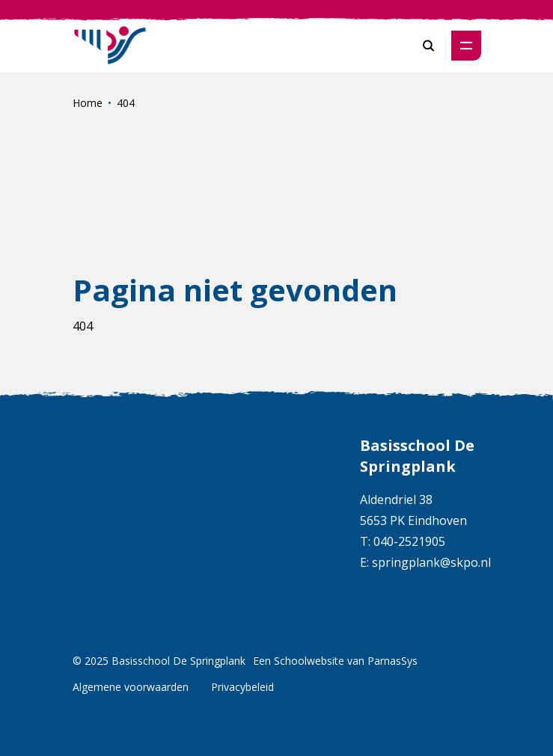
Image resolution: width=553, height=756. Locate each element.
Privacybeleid (242, 687)
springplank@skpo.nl (431, 562)
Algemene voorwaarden (131, 687)
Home (88, 103)
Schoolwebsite (309, 661)
